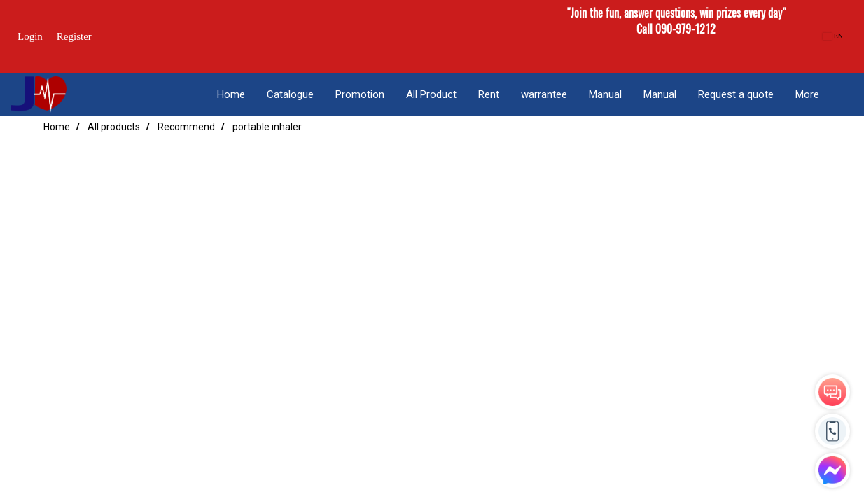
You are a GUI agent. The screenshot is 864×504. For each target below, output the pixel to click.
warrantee (544, 94)
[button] (842, 94)
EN (833, 36)
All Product (431, 94)
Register (74, 36)
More (807, 94)
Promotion (360, 94)
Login (30, 36)
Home (231, 94)
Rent (489, 94)
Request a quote (736, 94)
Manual (605, 94)
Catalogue (290, 94)
